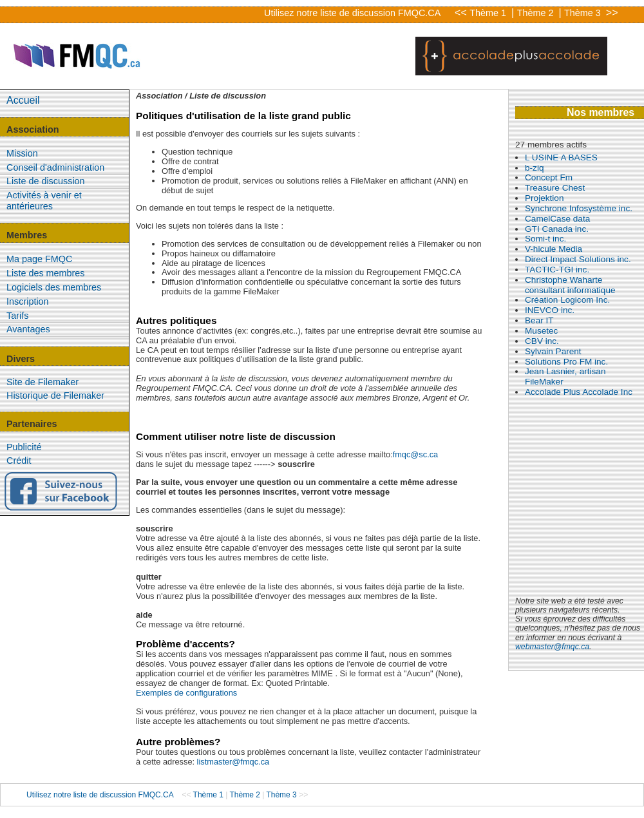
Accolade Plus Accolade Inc (579, 392)
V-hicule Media (554, 249)
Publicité (24, 447)
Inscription (28, 301)
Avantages (28, 329)
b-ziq (534, 168)
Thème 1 (489, 13)
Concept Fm (549, 177)
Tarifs (17, 316)
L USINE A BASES (561, 157)
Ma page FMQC (39, 259)
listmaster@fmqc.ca (233, 762)
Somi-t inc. (545, 239)
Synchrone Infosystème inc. (579, 208)
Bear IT (539, 320)
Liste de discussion (46, 181)
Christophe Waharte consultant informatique (570, 285)
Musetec (541, 331)
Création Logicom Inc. (567, 300)
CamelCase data (557, 219)
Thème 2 (537, 13)
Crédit (19, 461)
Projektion (544, 198)
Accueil (23, 100)
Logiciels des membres (54, 287)
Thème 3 (584, 13)
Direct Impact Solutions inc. (578, 259)
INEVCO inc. (550, 310)
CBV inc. (542, 341)
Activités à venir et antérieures (44, 201)
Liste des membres (46, 273)
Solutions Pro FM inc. (566, 362)
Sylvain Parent (553, 351)
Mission (22, 153)
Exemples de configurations (186, 693)
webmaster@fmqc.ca (552, 647)
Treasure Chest (555, 188)
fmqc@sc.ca (416, 454)
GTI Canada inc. (557, 229)
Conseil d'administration (55, 167)
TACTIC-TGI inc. (557, 270)
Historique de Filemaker (55, 395)
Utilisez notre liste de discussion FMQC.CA (352, 13)
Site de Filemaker (43, 382)
